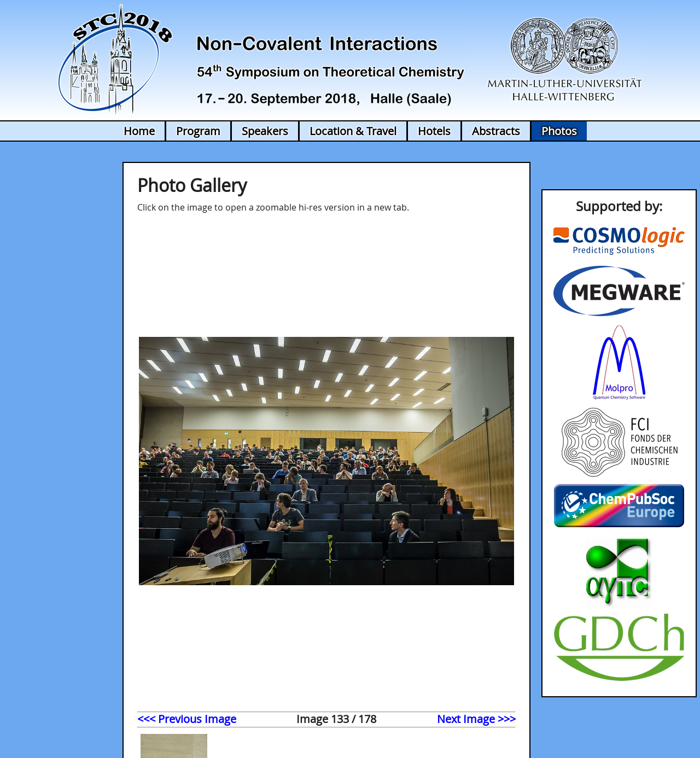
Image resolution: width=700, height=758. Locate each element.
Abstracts (496, 131)
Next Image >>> (476, 719)
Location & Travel (353, 131)
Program (198, 131)
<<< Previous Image (187, 719)
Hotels (434, 131)
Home (139, 131)
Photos (559, 131)
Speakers (265, 131)
